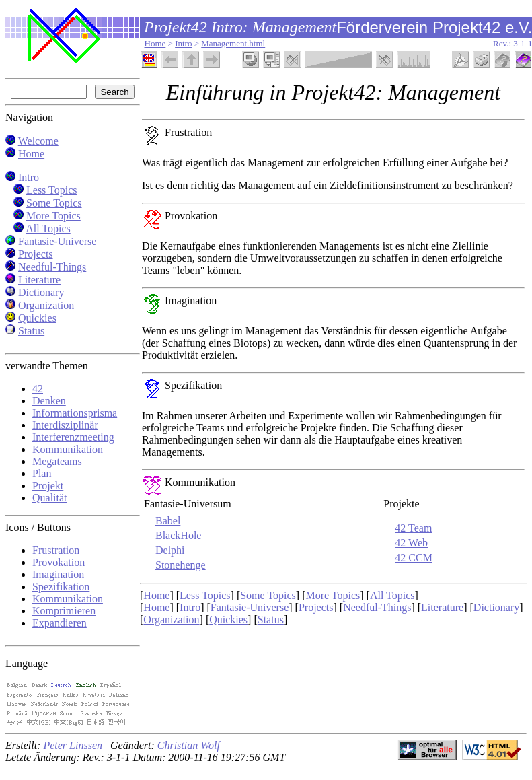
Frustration (56, 550)
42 (38, 389)
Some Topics (54, 203)
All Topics (48, 228)
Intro (183, 43)
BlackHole (178, 535)
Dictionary (41, 292)
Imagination (58, 574)
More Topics (53, 216)
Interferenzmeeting (73, 437)
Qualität (50, 498)
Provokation (59, 562)
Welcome (38, 141)
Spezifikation (61, 587)
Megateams (57, 461)
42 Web (411, 543)
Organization (46, 305)
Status (31, 331)
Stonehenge (181, 565)
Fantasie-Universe (57, 241)
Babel (168, 521)
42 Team (413, 528)
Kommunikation (68, 449)
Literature (39, 280)
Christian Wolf (189, 745)
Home (155, 43)
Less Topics (51, 190)
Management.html (233, 43)
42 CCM (414, 558)
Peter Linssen (73, 745)
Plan (42, 473)
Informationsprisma (75, 413)
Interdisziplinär (65, 425)
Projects (36, 254)
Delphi (170, 550)
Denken (49, 401)
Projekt (48, 486)
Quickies (37, 318)
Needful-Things (52, 267)
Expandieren (60, 623)
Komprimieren (64, 611)
